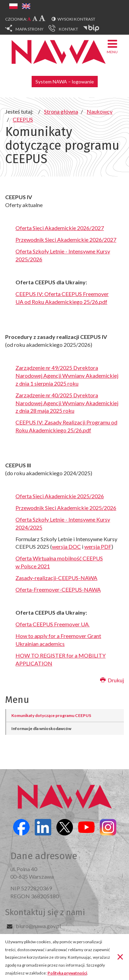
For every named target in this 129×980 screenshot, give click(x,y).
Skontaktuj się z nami (45, 912)
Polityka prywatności (67, 973)
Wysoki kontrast (76, 19)
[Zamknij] (120, 956)
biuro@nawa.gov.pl (38, 926)
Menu (112, 46)
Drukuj (112, 680)
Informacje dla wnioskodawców (41, 728)
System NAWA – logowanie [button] (65, 82)
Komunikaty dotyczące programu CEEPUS (51, 715)
